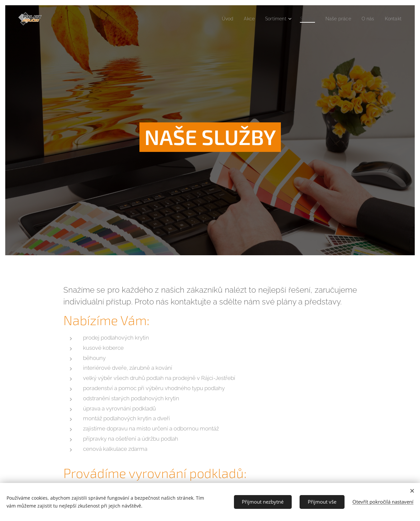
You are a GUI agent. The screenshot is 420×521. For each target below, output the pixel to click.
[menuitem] (219, 19)
